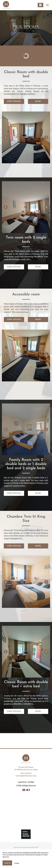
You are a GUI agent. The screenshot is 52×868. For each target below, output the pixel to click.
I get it (7, 863)
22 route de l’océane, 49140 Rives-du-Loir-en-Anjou (26, 768)
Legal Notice (22, 782)
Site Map (31, 782)
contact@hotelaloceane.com (26, 776)
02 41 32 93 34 (26, 773)
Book (38, 101)
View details (14, 101)
